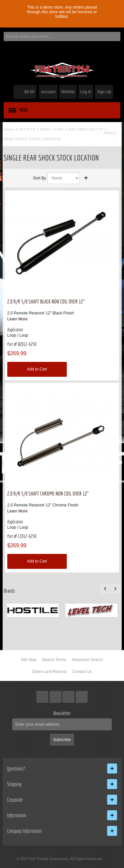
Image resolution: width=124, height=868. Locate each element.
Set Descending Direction (86, 178)
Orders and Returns (49, 672)
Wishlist (68, 92)
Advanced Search (87, 660)
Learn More (17, 319)
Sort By (40, 178)
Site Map (29, 660)
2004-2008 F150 (82, 129)
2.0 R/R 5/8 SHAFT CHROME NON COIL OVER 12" (48, 494)
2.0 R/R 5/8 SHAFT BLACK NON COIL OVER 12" (46, 301)
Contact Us (82, 672)
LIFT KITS (27, 129)
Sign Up (104, 92)
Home (8, 129)
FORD (45, 129)
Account (48, 92)
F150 (59, 129)
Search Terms (54, 660)
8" (102, 129)
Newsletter (62, 713)
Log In (86, 92)
